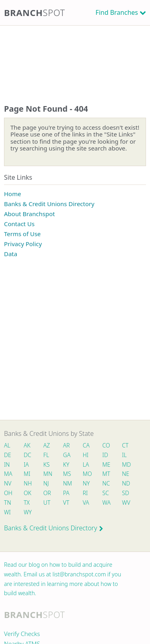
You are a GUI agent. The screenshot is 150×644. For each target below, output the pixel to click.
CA (86, 445)
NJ (46, 483)
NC (106, 483)
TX (27, 503)
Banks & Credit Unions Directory (49, 204)
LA (86, 464)
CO (106, 445)
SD (126, 493)
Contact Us (19, 224)
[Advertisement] (75, 57)
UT (47, 503)
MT (106, 474)
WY (28, 512)
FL (46, 455)
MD (126, 464)
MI (27, 474)
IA (26, 464)
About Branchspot (29, 214)
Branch (35, 12)
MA (8, 474)
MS (67, 474)
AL (7, 445)
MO (87, 474)
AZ (47, 445)
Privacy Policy (23, 244)
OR (47, 493)
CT (125, 445)
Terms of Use (22, 234)
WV (126, 503)
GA (67, 455)
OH (8, 493)
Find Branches (117, 12)
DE (8, 455)
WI (7, 512)
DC (27, 455)
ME (106, 464)
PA (66, 493)
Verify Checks (22, 634)
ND (126, 483)
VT (66, 503)
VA (86, 503)
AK (27, 445)
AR (67, 445)
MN (47, 474)
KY (66, 464)
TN (8, 503)
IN (7, 464)
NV (8, 483)
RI (85, 493)
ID (105, 455)
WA (106, 503)
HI (86, 455)
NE (126, 474)
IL (124, 455)
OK (27, 493)
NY (86, 483)
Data (11, 254)
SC (106, 493)
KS (46, 464)
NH (28, 483)
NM (67, 483)
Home (13, 194)
